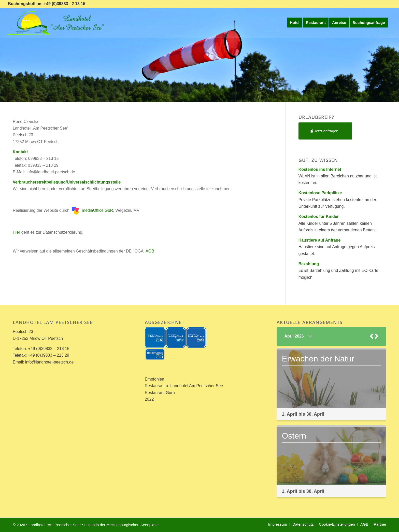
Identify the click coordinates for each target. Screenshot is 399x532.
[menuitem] (295, 23)
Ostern (294, 436)
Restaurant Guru (160, 393)
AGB (150, 251)
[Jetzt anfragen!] (325, 131)
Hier (16, 232)
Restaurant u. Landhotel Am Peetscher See (184, 386)
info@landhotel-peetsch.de (49, 362)
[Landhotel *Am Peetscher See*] (57, 23)
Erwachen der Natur (318, 359)
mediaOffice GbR (92, 210)
